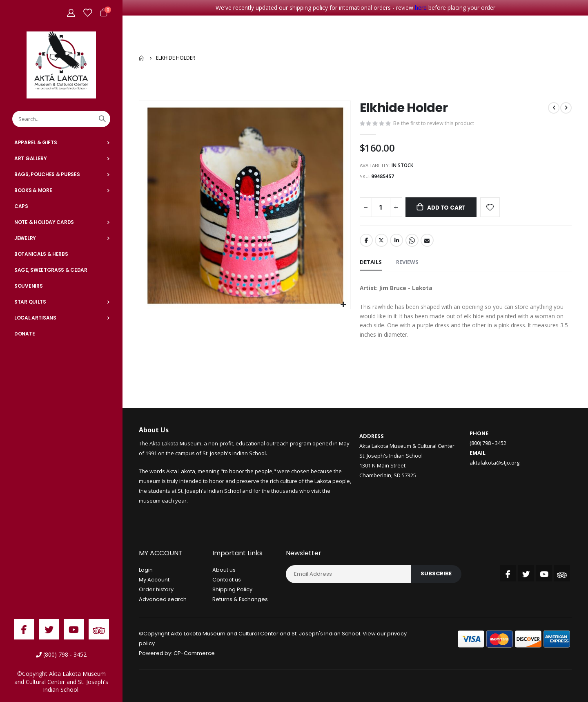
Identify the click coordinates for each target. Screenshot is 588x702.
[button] (343, 303)
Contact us (227, 580)
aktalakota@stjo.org (494, 464)
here (421, 8)
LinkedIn (396, 240)
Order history (156, 590)
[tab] (371, 262)
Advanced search (163, 600)
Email (427, 240)
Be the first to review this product (434, 121)
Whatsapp (412, 240)
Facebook (366, 240)
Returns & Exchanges (240, 600)
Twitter (381, 240)
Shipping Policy (232, 590)
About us (224, 571)
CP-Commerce (194, 654)
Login (146, 571)
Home (142, 57)
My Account (154, 580)
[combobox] (61, 119)
